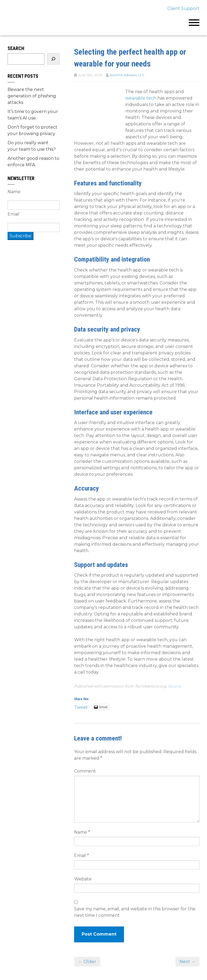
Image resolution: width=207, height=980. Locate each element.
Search (16, 48)
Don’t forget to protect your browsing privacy (32, 130)
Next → (187, 962)
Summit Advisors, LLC (127, 75)
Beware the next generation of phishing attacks (32, 96)
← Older (87, 962)
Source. (175, 686)
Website (83, 879)
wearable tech (141, 98)
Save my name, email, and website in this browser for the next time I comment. (135, 912)
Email (82, 856)
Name (82, 832)
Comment (85, 771)
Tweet (81, 707)
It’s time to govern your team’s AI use (33, 115)
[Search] (53, 59)
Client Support (183, 8)
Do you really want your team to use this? (32, 146)
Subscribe (20, 236)
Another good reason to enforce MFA (33, 162)
